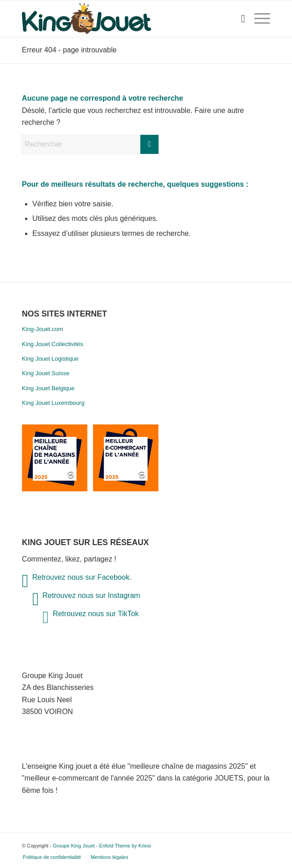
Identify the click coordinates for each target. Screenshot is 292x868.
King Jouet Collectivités (52, 344)
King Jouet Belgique (48, 388)
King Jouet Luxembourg (53, 403)
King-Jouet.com (42, 329)
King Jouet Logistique (50, 359)
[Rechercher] (238, 19)
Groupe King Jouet (74, 846)
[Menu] (258, 19)
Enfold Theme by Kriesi (125, 846)
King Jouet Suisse (46, 373)
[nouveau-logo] (121, 19)
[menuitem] (238, 19)
